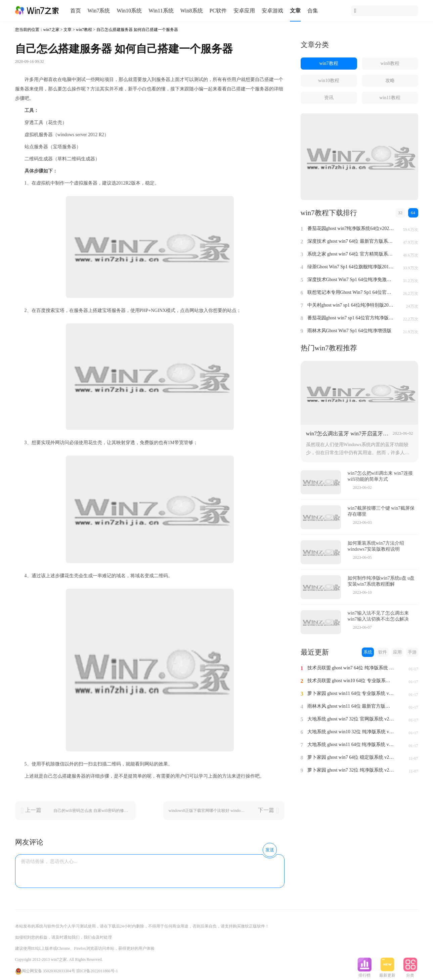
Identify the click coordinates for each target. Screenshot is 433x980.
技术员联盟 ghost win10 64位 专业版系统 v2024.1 (351, 681)
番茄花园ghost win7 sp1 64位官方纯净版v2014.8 (351, 318)
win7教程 (84, 30)
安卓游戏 (272, 11)
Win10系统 (129, 11)
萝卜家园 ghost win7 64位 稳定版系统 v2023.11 (351, 757)
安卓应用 (244, 11)
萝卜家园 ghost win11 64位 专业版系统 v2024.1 (351, 693)
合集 (313, 11)
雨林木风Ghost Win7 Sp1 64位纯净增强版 (349, 331)
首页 (76, 11)
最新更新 (387, 973)
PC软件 (218, 11)
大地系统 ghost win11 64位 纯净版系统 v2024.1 (351, 744)
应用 (397, 652)
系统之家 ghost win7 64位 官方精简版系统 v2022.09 (351, 254)
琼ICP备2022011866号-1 (97, 971)
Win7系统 (99, 11)
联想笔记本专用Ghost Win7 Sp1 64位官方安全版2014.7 (351, 292)
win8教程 (390, 63)
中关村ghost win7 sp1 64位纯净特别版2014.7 (351, 305)
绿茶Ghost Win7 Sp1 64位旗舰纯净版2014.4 (351, 267)
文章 (295, 11)
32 (400, 213)
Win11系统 (161, 11)
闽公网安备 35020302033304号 (45, 971)
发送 (270, 850)
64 (413, 213)
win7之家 (51, 30)
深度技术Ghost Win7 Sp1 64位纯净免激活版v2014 (351, 280)
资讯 (329, 98)
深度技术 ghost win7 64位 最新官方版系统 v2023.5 (351, 241)
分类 (410, 973)
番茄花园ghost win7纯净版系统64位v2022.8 (351, 228)
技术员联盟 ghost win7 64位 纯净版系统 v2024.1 (351, 668)
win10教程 (329, 81)
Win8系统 (192, 11)
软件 (383, 652)
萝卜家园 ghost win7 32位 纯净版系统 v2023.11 (351, 770)
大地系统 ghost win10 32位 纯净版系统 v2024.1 (351, 732)
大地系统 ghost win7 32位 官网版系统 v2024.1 (351, 719)
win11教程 (390, 98)
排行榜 (364, 973)
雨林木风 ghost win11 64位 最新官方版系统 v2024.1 (351, 706)
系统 (368, 652)
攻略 (390, 81)
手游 (412, 652)
